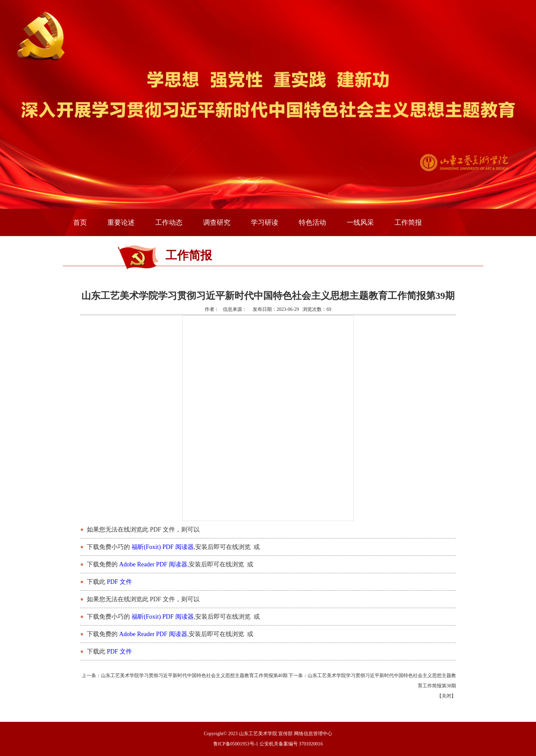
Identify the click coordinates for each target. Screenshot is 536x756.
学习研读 (265, 222)
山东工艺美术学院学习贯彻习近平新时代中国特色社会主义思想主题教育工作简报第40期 (194, 676)
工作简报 (408, 222)
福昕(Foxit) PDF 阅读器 (163, 547)
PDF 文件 (120, 582)
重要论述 (121, 222)
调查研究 (217, 222)
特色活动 (312, 222)
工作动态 (169, 222)
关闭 (446, 696)
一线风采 (360, 222)
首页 (80, 222)
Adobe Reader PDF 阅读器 (153, 564)
